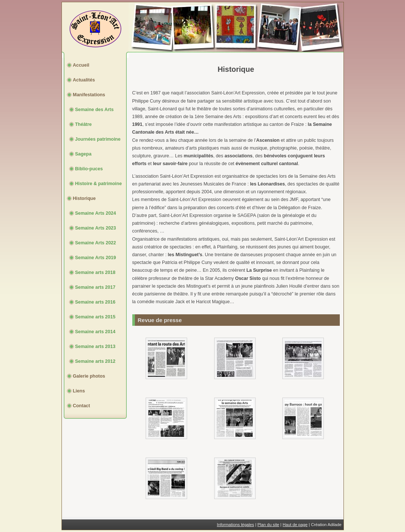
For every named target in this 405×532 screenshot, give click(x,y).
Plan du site (268, 525)
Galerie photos (89, 376)
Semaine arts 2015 (95, 317)
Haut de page (295, 525)
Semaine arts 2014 (95, 332)
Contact (82, 406)
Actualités (84, 80)
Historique (84, 198)
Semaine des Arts (94, 110)
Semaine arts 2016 (95, 302)
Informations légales (235, 525)
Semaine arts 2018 (95, 272)
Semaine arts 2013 (95, 347)
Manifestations (89, 95)
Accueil (81, 65)
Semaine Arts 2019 (96, 258)
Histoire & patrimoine (99, 184)
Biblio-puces (89, 169)
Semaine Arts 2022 (96, 243)
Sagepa (83, 154)
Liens (79, 391)
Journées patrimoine (98, 139)
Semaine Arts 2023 (96, 228)
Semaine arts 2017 (95, 287)
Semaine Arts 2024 (96, 213)
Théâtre (84, 124)
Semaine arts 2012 (95, 361)
